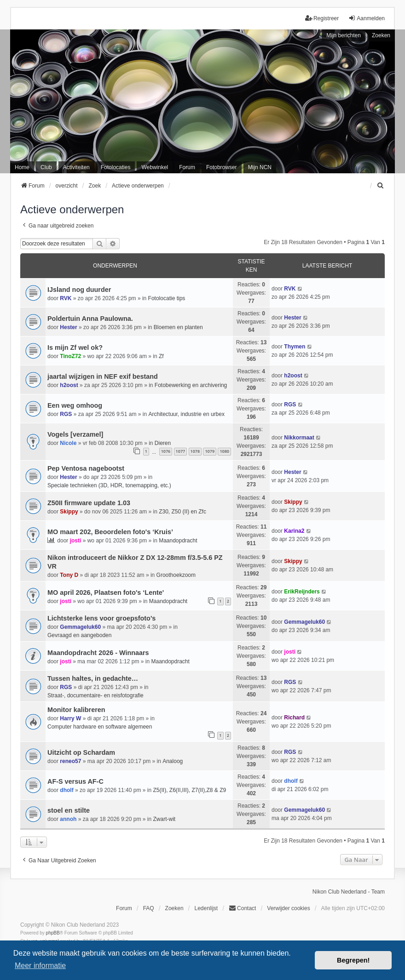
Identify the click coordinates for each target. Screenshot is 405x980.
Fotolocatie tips (167, 298)
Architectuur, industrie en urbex (187, 414)
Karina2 (294, 531)
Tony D (69, 575)
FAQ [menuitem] (149, 908)
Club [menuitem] (46, 167)
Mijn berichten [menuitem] (344, 35)
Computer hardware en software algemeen (100, 727)
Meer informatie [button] (40, 966)
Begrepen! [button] (353, 960)
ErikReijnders (302, 592)
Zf (161, 356)
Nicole (68, 443)
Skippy (69, 512)
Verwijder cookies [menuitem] (288, 908)
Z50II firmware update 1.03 (89, 503)
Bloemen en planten (178, 327)
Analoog (173, 761)
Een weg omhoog (75, 405)
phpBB (53, 933)
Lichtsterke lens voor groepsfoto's (101, 618)
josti (76, 541)
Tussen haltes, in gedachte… (93, 678)
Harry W (70, 718)
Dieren (163, 443)
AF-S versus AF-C (75, 781)
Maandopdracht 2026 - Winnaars (98, 653)
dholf (67, 790)
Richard (294, 718)
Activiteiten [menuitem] (76, 167)
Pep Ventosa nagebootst (86, 468)
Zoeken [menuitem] (174, 908)
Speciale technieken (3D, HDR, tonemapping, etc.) (109, 485)
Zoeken (381, 35)
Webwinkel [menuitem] (155, 167)
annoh (68, 819)
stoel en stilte (69, 810)
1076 (166, 451)
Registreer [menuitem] (322, 18)
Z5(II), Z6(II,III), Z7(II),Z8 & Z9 (189, 790)
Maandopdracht (178, 541)
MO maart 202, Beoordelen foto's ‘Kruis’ (110, 532)
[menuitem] (381, 186)
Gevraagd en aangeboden (79, 635)
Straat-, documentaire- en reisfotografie (95, 695)
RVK (66, 298)
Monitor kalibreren (76, 710)
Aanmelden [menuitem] (367, 18)
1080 (224, 451)
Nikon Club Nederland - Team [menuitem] (349, 892)
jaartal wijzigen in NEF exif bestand (103, 376)
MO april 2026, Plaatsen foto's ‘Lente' (106, 593)
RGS (66, 414)
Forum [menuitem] (187, 167)
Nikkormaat (299, 438)
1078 (195, 451)
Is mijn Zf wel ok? (75, 348)
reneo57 (70, 761)
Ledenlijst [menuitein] (206, 908)
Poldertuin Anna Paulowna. (90, 319)
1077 (181, 451)
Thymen (295, 347)
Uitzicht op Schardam (81, 752)
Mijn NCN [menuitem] (260, 167)
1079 (210, 451)
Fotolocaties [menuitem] (116, 167)
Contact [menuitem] (242, 908)
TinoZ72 (70, 356)
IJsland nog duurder (79, 290)
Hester (68, 327)
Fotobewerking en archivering (191, 385)
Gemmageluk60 (80, 627)
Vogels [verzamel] (75, 434)
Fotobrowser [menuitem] (222, 167)
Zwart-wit (164, 819)
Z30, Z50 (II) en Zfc (182, 512)
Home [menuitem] (22, 167)
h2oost (69, 385)
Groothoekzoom (176, 575)
